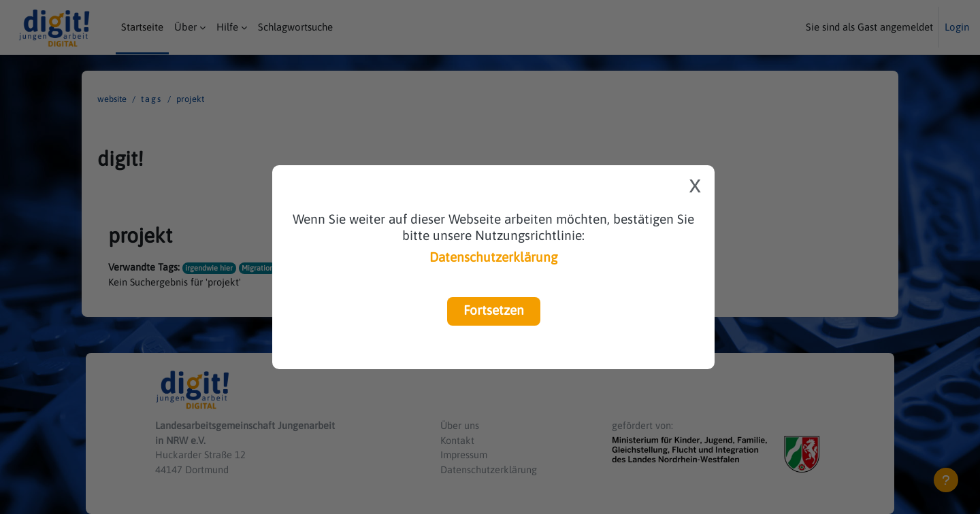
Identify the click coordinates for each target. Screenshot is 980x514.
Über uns (460, 423)
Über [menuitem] (185, 27)
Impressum (465, 454)
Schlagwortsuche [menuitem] (295, 27)
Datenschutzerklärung (493, 257)
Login (957, 27)
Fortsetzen (494, 310)
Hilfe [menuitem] (227, 27)
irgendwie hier (210, 268)
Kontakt (458, 438)
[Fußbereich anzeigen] (946, 480)
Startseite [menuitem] (142, 27)
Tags (151, 99)
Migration (258, 268)
